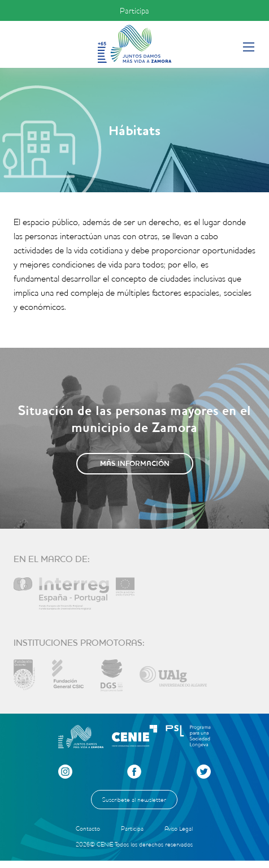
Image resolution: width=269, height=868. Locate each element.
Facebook (134, 772)
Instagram (65, 772)
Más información (135, 463)
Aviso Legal (179, 828)
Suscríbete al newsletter (134, 800)
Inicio (134, 44)
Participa (134, 11)
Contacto (88, 828)
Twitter (204, 772)
